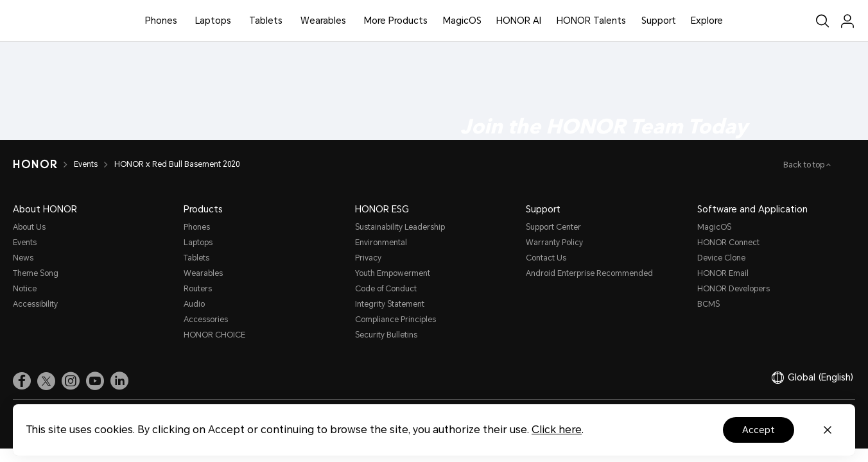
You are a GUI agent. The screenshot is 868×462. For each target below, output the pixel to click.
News (23, 258)
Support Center (553, 227)
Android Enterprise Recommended (589, 273)
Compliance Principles (395, 320)
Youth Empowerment (393, 273)
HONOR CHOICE (214, 335)
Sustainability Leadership (400, 227)
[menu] (847, 21)
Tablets (266, 21)
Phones (161, 21)
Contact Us (546, 258)
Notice (25, 289)
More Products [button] (396, 21)
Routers (198, 289)
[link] (22, 381)
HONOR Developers (733, 289)
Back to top (805, 165)
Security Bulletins (386, 335)
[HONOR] (35, 164)
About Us (29, 227)
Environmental (381, 243)
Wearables (323, 21)
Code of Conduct (386, 289)
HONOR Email (723, 273)
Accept (759, 430)
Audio (194, 304)
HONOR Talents (591, 21)
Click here (557, 430)
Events (86, 164)
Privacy (368, 258)
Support (659, 21)
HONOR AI (519, 21)
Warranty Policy (554, 243)
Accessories (206, 320)
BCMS (708, 304)
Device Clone (721, 258)
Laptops (213, 21)
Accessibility (35, 304)
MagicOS (462, 21)
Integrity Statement (390, 304)
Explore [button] (707, 21)
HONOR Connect (728, 243)
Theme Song (36, 273)
